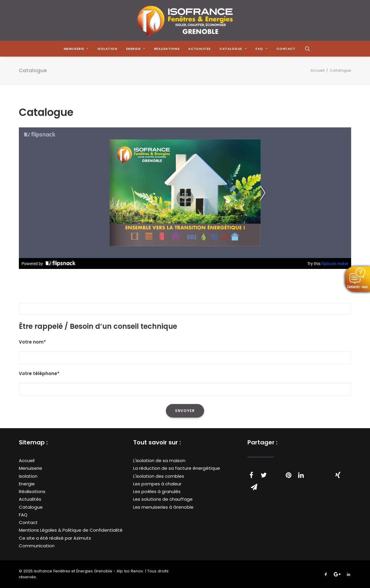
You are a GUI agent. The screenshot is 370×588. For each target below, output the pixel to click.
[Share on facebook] (251, 475)
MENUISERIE (76, 49)
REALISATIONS (167, 49)
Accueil (318, 70)
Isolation (107, 49)
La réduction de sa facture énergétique (177, 468)
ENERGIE (136, 49)
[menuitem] (76, 49)
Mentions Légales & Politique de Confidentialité (71, 530)
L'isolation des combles (159, 476)
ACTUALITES (199, 49)
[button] (308, 49)
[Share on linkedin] (301, 475)
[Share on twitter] (264, 475)
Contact (28, 522)
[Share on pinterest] (288, 475)
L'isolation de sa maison (159, 460)
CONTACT (286, 49)
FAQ (23, 515)
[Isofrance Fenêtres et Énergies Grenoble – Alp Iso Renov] (185, 20)
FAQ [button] (261, 49)
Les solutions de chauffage (163, 499)
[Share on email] (254, 487)
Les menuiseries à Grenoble (163, 507)
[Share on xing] (338, 475)
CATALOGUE (233, 49)
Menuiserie (30, 468)
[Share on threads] (276, 472)
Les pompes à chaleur (157, 484)
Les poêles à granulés (157, 491)
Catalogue (31, 507)
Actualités (30, 499)
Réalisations (32, 491)
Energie (27, 484)
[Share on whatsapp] (313, 472)
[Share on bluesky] (326, 472)
